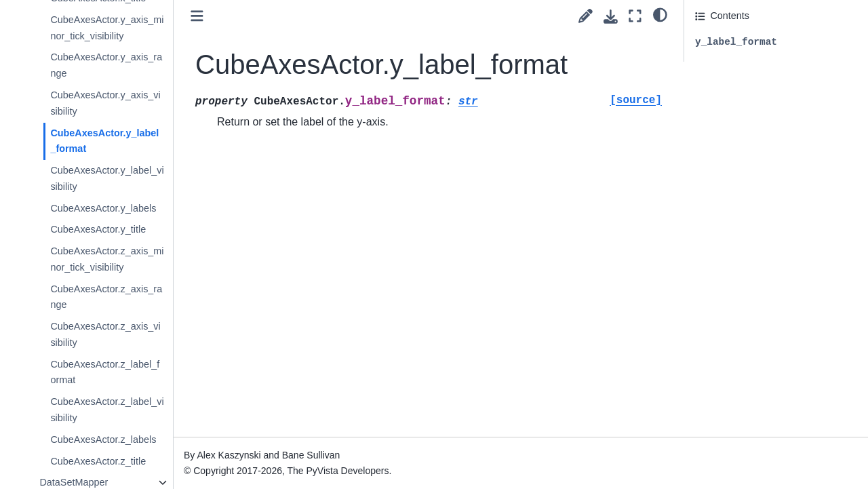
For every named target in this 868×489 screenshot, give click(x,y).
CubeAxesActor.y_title (98, 229)
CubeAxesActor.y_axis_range (106, 65)
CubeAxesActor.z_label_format (105, 372)
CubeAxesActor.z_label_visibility (107, 410)
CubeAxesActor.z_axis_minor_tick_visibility (107, 259)
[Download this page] (611, 17)
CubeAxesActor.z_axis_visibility (105, 334)
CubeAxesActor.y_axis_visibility (105, 103)
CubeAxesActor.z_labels (103, 439)
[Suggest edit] (586, 16)
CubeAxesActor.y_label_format (104, 141)
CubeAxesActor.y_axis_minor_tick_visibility (107, 28)
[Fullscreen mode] (635, 16)
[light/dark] (660, 14)
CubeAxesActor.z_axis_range (106, 297)
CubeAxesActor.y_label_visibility (107, 178)
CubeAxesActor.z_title (98, 461)
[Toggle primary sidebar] (197, 16)
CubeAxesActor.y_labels (103, 208)
